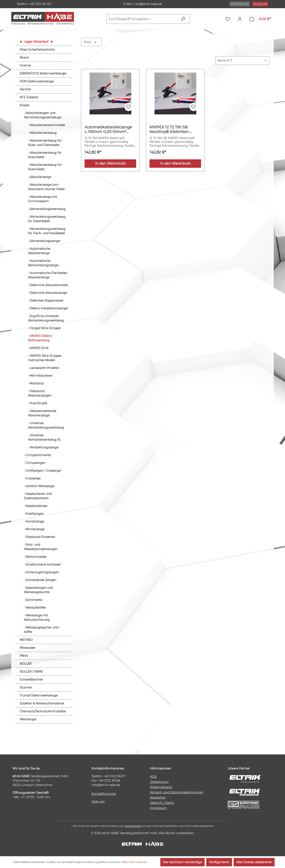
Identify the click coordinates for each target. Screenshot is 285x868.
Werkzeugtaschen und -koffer (42, 630)
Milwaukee (27, 648)
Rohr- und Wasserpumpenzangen (41, 547)
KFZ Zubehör (29, 97)
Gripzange (33, 478)
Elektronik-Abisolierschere (49, 285)
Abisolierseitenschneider (47, 125)
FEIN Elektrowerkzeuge (37, 81)
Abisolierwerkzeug (43, 133)
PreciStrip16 (38, 403)
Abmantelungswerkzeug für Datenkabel (47, 219)
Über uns (98, 801)
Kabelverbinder (37, 506)
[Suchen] (184, 19)
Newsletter (158, 798)
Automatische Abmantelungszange (43, 263)
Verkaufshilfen (36, 608)
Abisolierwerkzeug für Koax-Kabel (45, 155)
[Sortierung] (242, 61)
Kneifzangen (35, 514)
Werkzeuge (28, 719)
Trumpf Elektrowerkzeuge (39, 695)
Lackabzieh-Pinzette (44, 368)
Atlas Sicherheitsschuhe (37, 50)
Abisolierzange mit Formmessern (43, 199)
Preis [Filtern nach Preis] (90, 42)
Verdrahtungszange (44, 447)
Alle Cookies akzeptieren (254, 862)
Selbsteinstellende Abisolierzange (42, 413)
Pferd (24, 656)
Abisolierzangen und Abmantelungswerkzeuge (43, 115)
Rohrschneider (36, 557)
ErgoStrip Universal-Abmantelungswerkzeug (46, 318)
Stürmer (26, 687)
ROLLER (26, 664)
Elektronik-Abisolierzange (48, 293)
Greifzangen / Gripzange (43, 471)
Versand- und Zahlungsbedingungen (177, 792)
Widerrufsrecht (161, 787)
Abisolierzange (40, 177)
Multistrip (37, 383)
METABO (26, 640)
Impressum (158, 808)
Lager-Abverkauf (36, 42)
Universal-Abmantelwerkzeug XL (44, 437)
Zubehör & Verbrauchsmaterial (42, 703)
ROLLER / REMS (31, 672)
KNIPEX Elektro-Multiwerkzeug (41, 338)
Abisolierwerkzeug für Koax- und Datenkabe (45, 143)
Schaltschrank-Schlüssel (43, 565)
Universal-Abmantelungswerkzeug (46, 425)
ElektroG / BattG (162, 803)
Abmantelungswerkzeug (48, 209)
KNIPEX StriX (39, 348)
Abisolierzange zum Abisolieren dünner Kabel (46, 187)
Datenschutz (159, 782)
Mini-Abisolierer (41, 376)
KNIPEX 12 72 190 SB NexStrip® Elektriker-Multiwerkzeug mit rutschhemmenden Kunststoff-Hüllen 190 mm (174, 129)
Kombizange (35, 521)
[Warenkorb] (260, 19)
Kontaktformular (104, 794)
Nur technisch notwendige (182, 862)
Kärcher (25, 89)
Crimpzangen (35, 463)
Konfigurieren (219, 862)
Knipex (25, 105)
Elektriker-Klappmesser (47, 301)
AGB (153, 777)
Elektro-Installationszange (49, 308)
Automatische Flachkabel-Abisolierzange (48, 275)
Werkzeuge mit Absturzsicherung (37, 618)
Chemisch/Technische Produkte (43, 711)
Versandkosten (133, 826)
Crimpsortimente (38, 455)
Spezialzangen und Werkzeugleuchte (38, 590)
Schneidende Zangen (41, 580)
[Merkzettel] (229, 19)
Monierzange (35, 529)
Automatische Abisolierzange (39, 251)
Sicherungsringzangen (42, 572)
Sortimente (34, 600)
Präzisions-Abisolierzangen (40, 393)
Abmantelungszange (45, 241)
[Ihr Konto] (241, 19)
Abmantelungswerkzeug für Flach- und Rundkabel (47, 231)
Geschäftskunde (240, 4)
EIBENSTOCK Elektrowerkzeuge (43, 73)
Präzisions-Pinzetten (40, 537)
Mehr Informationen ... (136, 862)
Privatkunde (260, 4)
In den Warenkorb (110, 163)
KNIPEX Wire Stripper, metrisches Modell (45, 358)
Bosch (24, 58)
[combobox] (142, 19)
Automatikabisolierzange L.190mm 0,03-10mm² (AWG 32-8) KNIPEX (108, 129)
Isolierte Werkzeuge (40, 486)
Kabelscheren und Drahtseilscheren (38, 496)
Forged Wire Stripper (45, 328)
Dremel (25, 65)
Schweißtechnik (31, 680)
